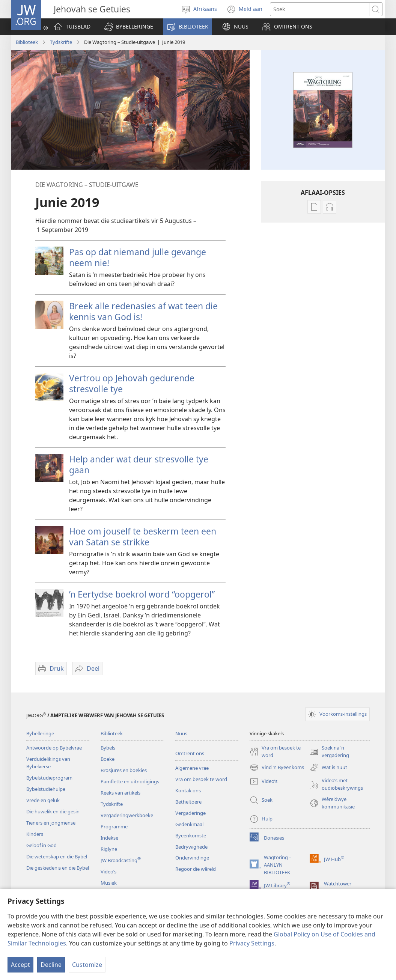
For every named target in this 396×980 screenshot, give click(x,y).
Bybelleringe (40, 733)
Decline (51, 965)
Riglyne (109, 849)
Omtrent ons (190, 753)
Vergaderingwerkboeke (127, 815)
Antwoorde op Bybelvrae (54, 748)
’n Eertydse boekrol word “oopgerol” (142, 594)
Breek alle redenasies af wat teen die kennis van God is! (143, 311)
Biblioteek (27, 42)
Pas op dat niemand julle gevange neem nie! (138, 257)
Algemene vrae (192, 768)
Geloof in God (41, 845)
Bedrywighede (191, 847)
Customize (87, 965)
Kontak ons (188, 790)
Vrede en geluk (43, 800)
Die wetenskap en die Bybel (57, 857)
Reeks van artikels (120, 793)
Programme (114, 826)
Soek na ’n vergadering (329, 752)
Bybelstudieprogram (49, 778)
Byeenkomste (191, 835)
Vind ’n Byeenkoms (277, 768)
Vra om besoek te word (201, 779)
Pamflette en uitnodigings (130, 781)
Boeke (108, 759)
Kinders (35, 834)
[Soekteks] (320, 9)
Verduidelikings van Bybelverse (48, 763)
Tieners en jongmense (51, 823)
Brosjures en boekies (124, 770)
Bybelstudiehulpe (46, 789)
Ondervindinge (192, 858)
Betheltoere (188, 802)
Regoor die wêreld (196, 869)
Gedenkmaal (189, 824)
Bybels (108, 748)
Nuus (181, 733)
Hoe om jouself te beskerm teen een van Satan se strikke (143, 537)
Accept (20, 965)
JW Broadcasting (121, 860)
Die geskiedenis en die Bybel (58, 868)
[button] (129, 27)
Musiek (109, 883)
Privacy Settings (252, 943)
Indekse (109, 838)
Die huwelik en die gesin (53, 811)
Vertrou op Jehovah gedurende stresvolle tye (132, 383)
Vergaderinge (190, 813)
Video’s (108, 872)
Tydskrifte (61, 42)
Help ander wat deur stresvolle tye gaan (139, 464)
